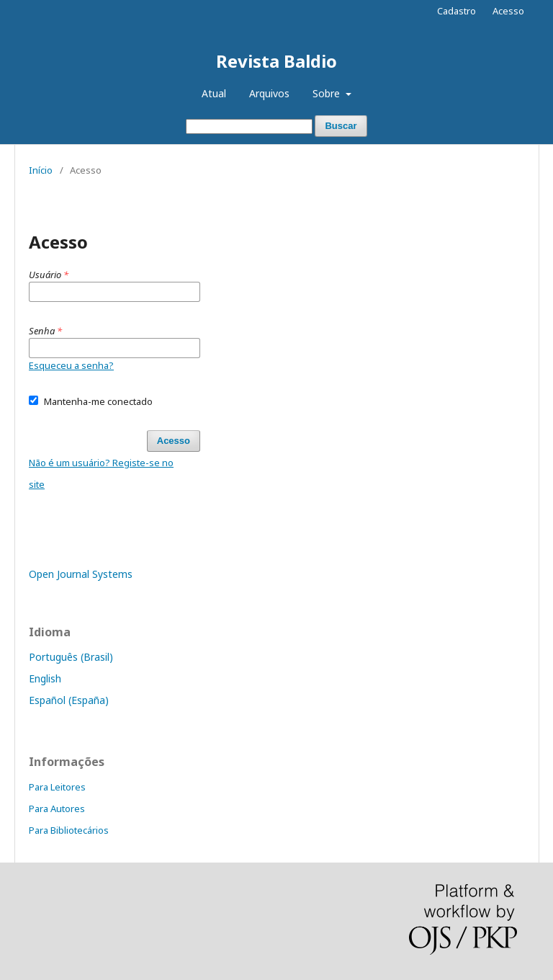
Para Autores (57, 808)
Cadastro (457, 11)
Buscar (341, 126)
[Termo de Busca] (249, 126)
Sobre (328, 93)
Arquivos (269, 93)
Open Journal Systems (81, 574)
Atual (214, 93)
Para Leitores (57, 787)
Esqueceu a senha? (71, 365)
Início (41, 170)
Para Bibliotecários (69, 830)
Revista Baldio (276, 61)
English (45, 678)
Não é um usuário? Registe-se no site (101, 473)
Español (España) (69, 700)
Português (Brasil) (71, 657)
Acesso (508, 11)
